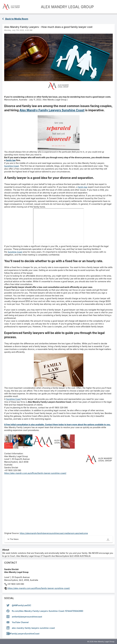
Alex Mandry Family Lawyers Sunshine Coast (52, 110)
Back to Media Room (15, 19)
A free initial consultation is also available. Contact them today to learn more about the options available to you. (57, 425)
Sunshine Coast (12, 166)
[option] (58, 605)
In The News (58, 539)
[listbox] (58, 619)
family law (11, 160)
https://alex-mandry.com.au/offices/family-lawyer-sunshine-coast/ (35, 473)
